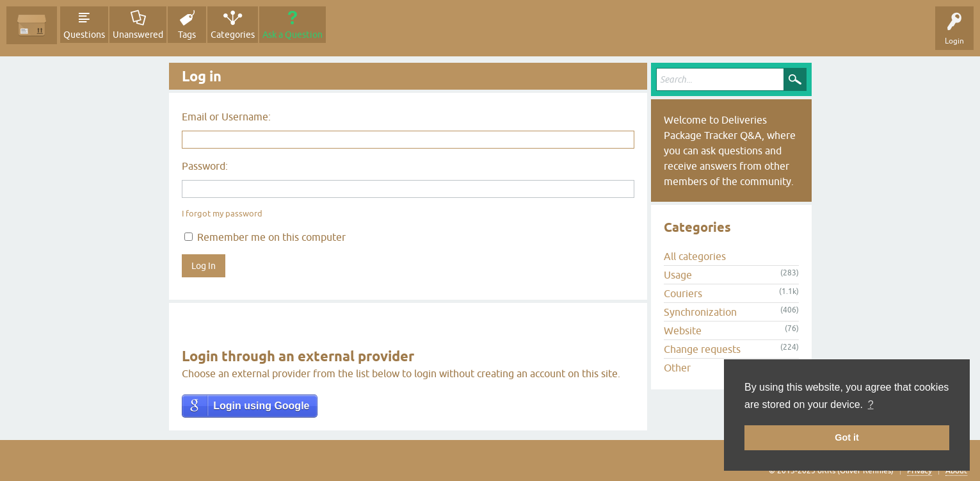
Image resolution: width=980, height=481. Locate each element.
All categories (695, 256)
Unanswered (138, 35)
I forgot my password (222, 214)
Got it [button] (847, 437)
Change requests (702, 349)
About (956, 471)
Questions (84, 35)
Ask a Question (293, 35)
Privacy (920, 471)
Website (683, 330)
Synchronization (700, 312)
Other (677, 368)
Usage (678, 275)
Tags (187, 35)
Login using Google (261, 406)
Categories (233, 35)
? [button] (871, 404)
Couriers (683, 293)
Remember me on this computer (265, 237)
